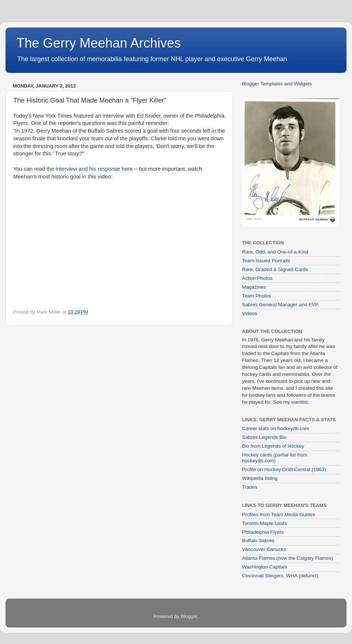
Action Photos (257, 278)
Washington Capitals (265, 567)
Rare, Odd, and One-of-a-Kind (275, 252)
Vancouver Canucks (264, 549)
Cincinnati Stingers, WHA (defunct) (280, 576)
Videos (250, 313)
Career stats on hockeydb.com (276, 428)
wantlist (299, 402)
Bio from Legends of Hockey (273, 446)
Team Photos (256, 296)
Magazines (254, 287)
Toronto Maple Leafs (264, 523)
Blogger (189, 616)
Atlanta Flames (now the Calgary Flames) (287, 558)
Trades (250, 487)
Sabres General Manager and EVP (280, 305)
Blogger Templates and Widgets (277, 84)
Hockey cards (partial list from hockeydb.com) (275, 458)
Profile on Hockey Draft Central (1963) (284, 469)
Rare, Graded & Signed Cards (275, 269)
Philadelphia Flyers (263, 532)
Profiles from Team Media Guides (278, 515)
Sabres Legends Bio (264, 437)
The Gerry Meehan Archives (99, 43)
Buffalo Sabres (258, 541)
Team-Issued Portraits (266, 261)
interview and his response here (94, 169)
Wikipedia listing (260, 478)
